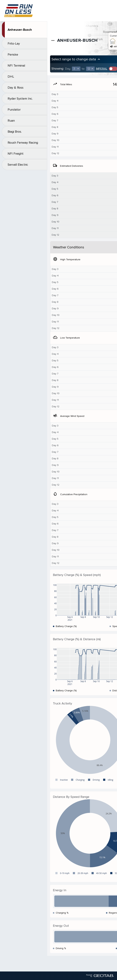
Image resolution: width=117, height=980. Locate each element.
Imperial (102, 69)
